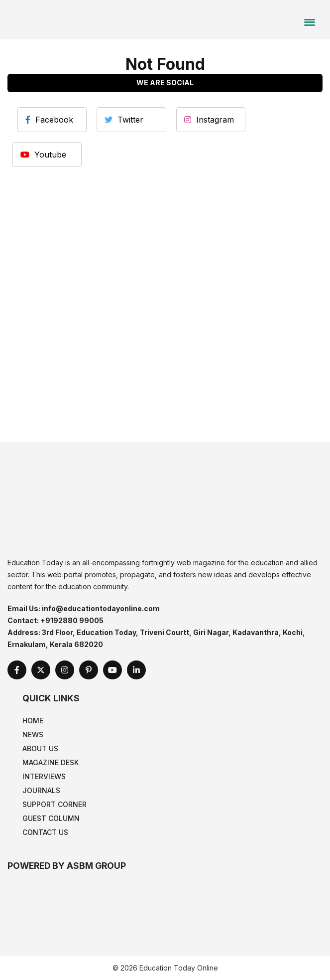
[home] (67, 19)
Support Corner (55, 804)
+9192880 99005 (72, 620)
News (33, 735)
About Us (40, 748)
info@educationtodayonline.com (101, 608)
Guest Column (51, 818)
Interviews (44, 776)
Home (33, 721)
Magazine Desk (51, 762)
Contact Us (45, 832)
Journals (41, 790)
